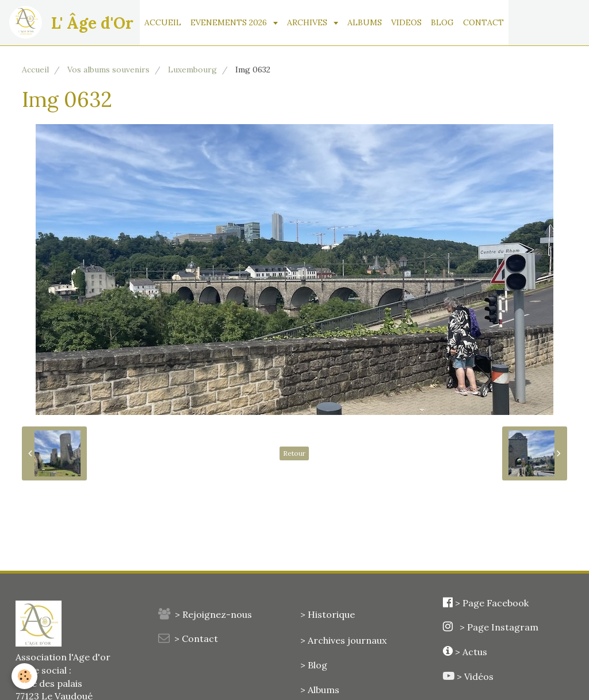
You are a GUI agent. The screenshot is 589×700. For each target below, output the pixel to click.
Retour (294, 453)
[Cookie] (24, 676)
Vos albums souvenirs (108, 70)
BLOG (442, 22)
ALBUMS (365, 22)
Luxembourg (192, 70)
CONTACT (483, 22)
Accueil (35, 70)
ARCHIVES (308, 22)
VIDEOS (406, 22)
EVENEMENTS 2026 (230, 22)
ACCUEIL (163, 22)
